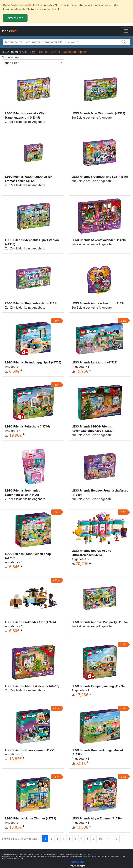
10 (100, 839)
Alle (24, 52)
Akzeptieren (15, 18)
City (32, 52)
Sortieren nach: (12, 57)
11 (108, 839)
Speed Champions (75, 52)
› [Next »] (122, 839)
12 (116, 839)
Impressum (76, 862)
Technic (55, 52)
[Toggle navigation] (126, 31)
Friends (43, 52)
